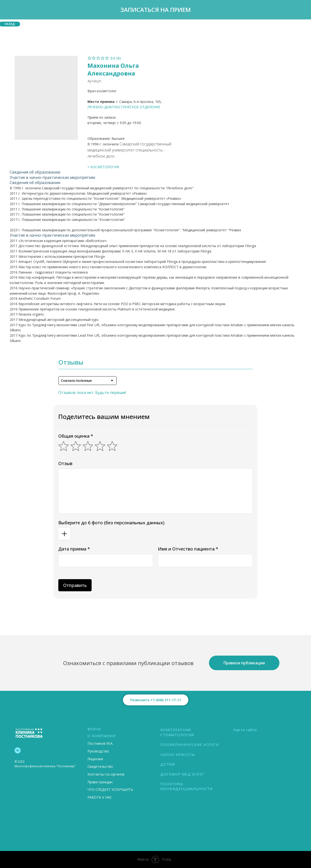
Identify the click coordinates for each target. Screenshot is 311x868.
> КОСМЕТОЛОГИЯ (103, 167)
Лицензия (95, 759)
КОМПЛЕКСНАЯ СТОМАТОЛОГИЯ (177, 732)
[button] (155, 10)
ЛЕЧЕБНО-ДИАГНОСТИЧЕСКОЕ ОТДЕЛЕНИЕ (124, 107)
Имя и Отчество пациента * (188, 549)
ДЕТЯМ (168, 764)
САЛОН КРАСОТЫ (178, 754)
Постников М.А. (100, 743)
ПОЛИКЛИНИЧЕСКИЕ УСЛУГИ (190, 744)
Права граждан (100, 782)
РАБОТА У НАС (100, 797)
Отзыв (65, 463)
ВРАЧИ (94, 729)
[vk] (18, 750)
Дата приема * (74, 549)
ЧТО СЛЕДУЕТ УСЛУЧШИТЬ (110, 789)
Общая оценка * (76, 436)
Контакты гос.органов (106, 774)
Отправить (75, 585)
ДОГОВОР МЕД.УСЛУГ (182, 774)
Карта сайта (245, 730)
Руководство (98, 751)
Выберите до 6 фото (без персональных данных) (111, 523)
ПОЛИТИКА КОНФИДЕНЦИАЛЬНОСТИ (186, 786)
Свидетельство (100, 766)
